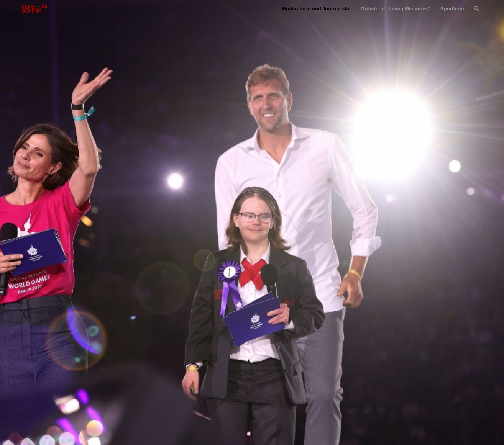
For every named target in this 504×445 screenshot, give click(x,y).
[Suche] (477, 9)
